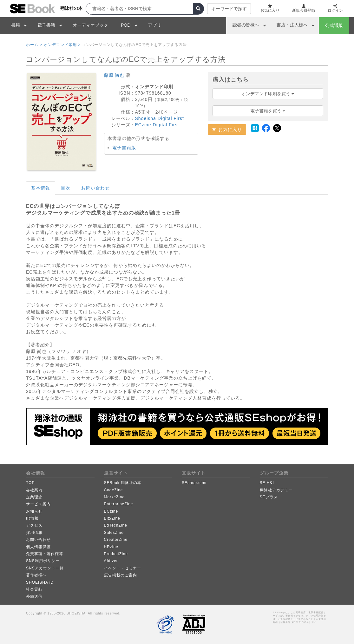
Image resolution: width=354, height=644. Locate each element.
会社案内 (34, 490)
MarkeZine (115, 497)
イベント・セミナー (123, 568)
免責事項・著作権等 (45, 554)
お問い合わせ (95, 188)
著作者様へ (36, 575)
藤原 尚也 (114, 75)
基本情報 (41, 188)
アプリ (154, 25)
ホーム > (34, 45)
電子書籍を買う (268, 111)
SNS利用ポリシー (43, 561)
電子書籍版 (124, 148)
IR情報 (32, 518)
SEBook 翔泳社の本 (123, 483)
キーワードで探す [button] (229, 9)
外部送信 (34, 596)
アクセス (34, 525)
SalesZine (114, 533)
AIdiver (111, 561)
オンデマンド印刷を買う (268, 94)
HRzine (111, 547)
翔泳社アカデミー (276, 490)
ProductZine (116, 554)
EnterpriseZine (119, 504)
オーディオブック (90, 25)
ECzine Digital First (157, 125)
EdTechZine (116, 525)
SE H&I (267, 483)
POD (126, 25)
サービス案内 (38, 504)
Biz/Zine (112, 518)
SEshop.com (194, 483)
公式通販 (334, 25)
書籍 (16, 25)
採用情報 (34, 533)
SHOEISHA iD (40, 582)
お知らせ (34, 511)
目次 (66, 188)
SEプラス (269, 497)
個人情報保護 (38, 547)
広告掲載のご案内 (121, 575)
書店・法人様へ (292, 25)
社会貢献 (34, 589)
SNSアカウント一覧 (45, 568)
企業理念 (34, 497)
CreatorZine (116, 540)
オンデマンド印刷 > (62, 45)
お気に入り (227, 129)
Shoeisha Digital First (160, 118)
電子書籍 (46, 25)
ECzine (111, 511)
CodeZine (114, 490)
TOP (30, 483)
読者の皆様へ (246, 25)
